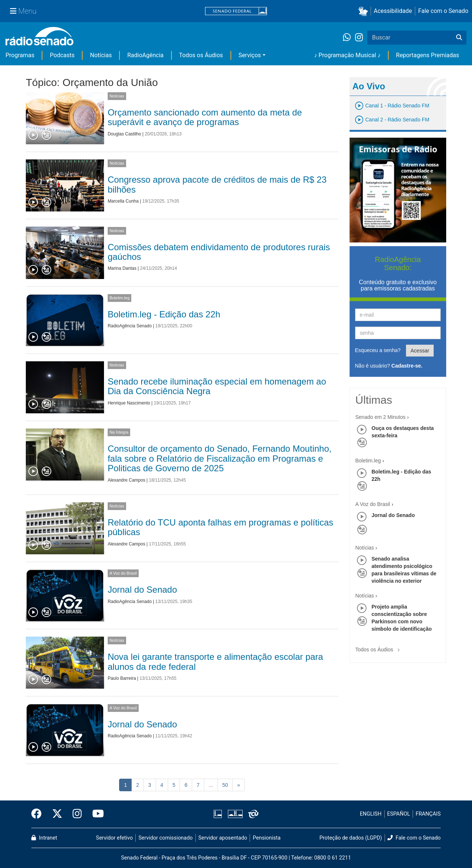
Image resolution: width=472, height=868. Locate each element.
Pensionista (267, 838)
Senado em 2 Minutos (381, 417)
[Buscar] (459, 38)
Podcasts (62, 55)
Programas (20, 55)
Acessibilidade (393, 11)
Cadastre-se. (407, 366)
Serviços (250, 55)
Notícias (101, 55)
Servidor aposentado (223, 838)
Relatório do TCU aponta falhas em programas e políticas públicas (221, 527)
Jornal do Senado (142, 590)
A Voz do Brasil (123, 573)
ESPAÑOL (399, 814)
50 (225, 785)
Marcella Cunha (123, 201)
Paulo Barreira (122, 678)
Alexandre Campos (126, 480)
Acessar (420, 351)
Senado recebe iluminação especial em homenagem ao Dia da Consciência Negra (217, 386)
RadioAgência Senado (130, 326)
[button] (365, 11)
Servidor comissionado (166, 838)
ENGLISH (371, 814)
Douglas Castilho (124, 134)
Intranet (44, 838)
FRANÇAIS (428, 814)
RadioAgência (145, 55)
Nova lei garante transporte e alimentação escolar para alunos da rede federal (215, 662)
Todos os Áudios (201, 55)
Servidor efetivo (114, 838)
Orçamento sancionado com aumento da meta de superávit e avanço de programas (205, 117)
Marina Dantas (122, 268)
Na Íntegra (119, 432)
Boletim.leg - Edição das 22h (164, 314)
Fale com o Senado (443, 11)
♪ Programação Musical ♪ (347, 55)
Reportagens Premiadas (428, 55)
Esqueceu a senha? (378, 350)
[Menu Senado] (23, 11)
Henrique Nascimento (129, 403)
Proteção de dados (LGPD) (351, 838)
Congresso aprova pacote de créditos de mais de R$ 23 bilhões (217, 184)
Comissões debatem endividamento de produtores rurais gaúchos (219, 252)
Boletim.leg (119, 298)
